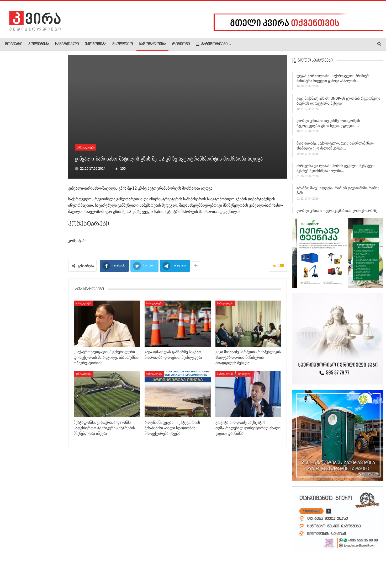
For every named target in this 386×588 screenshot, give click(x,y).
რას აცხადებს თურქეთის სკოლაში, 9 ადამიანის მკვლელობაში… (45, 147)
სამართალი (67, 44)
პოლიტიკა (39, 44)
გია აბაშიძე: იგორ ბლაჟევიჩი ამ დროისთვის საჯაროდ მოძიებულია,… (30, 114)
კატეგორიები (212, 44)
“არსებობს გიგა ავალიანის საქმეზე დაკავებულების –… (44, 175)
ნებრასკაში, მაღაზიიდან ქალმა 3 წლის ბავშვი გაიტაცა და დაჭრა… (45, 270)
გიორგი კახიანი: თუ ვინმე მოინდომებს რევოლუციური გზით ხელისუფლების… (328, 124)
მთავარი (14, 44)
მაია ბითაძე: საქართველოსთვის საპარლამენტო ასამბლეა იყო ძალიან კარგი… (335, 147)
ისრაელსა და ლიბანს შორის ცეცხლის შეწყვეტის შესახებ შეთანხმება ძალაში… (336, 169)
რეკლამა (39, 568)
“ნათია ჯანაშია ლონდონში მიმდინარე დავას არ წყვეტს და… (45, 81)
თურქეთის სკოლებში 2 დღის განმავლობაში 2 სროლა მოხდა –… (46, 332)
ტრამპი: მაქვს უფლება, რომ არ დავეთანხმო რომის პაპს (338, 192)
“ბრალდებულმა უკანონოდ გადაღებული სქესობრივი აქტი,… (44, 209)
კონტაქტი (60, 568)
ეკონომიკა (96, 44)
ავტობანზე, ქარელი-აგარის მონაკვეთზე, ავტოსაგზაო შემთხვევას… (45, 239)
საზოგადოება (152, 44)
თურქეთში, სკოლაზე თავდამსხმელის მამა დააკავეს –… (46, 360)
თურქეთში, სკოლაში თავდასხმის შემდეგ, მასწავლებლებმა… (45, 298)
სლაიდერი (244, 374)
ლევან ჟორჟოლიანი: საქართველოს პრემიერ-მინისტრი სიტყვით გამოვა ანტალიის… (334, 79)
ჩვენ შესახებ (14, 568)
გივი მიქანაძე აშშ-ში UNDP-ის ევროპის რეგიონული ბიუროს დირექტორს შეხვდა (338, 102)
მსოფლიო (123, 44)
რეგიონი (181, 44)
